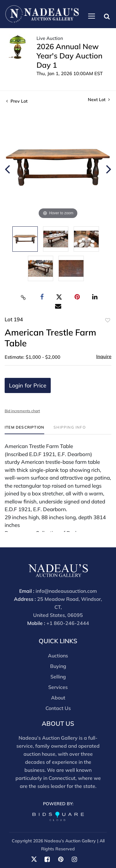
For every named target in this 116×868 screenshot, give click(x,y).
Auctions (58, 656)
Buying (58, 666)
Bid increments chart (22, 411)
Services (58, 687)
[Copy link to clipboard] (23, 297)
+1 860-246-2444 (68, 623)
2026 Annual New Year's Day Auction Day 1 (69, 56)
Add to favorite (108, 320)
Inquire (104, 356)
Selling (58, 677)
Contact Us (58, 708)
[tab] (24, 430)
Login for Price (28, 385)
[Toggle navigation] (92, 16)
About (58, 698)
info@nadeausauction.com (66, 591)
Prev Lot (17, 101)
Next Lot (99, 100)
